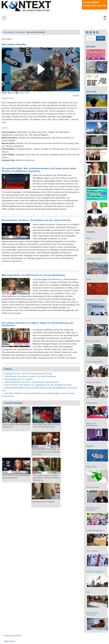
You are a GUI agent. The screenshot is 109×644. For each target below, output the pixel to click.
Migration (90, 446)
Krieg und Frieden (93, 382)
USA (88, 592)
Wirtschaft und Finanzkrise (92, 614)
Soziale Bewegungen (95, 530)
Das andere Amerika (14, 44)
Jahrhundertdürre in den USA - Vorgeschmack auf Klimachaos (32, 382)
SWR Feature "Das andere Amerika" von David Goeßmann (30, 376)
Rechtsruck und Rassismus (93, 509)
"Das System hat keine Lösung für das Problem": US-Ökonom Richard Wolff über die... (46, 478)
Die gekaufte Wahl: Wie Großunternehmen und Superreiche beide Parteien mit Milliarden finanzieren (39, 170)
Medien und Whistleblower (92, 424)
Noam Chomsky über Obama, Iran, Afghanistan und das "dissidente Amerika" (38, 385)
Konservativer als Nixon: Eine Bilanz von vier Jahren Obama (36, 220)
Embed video (24, 93)
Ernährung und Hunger (95, 300)
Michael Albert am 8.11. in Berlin (19, 379)
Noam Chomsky (93, 487)
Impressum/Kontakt (12, 636)
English (105, 19)
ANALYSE (91, 92)
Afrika (89, 238)
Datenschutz (9, 641)
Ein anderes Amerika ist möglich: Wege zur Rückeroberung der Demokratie (38, 324)
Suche (101, 38)
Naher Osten (91, 467)
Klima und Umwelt (94, 341)
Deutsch (105, 17)
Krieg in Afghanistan (94, 362)
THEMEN (91, 232)
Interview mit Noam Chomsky (43, 502)
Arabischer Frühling (94, 259)
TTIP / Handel (92, 551)
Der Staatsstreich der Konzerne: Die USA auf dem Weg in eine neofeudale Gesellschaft (46, 452)
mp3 (12, 93)
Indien (89, 321)
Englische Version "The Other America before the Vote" (29, 374)
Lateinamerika (92, 403)
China (89, 279)
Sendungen (20, 32)
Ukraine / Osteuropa (94, 571)
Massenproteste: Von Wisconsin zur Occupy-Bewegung (33, 275)
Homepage (9, 32)
